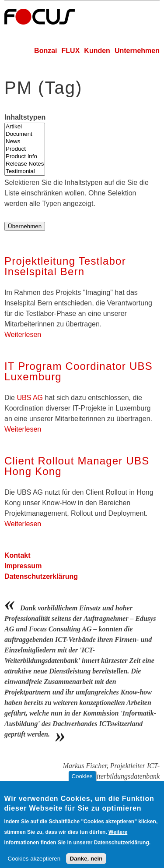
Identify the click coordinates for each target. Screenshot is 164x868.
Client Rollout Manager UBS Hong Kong (77, 466)
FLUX (71, 51)
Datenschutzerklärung (41, 576)
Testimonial (25, 172)
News (25, 142)
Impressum (23, 566)
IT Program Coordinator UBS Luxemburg (79, 371)
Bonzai (45, 51)
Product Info (25, 157)
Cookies (82, 782)
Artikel (25, 127)
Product (25, 149)
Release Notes (25, 164)
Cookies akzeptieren (34, 865)
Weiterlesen (23, 335)
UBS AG (30, 398)
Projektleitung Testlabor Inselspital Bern (65, 266)
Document (25, 134)
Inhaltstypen (25, 117)
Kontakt (17, 555)
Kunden (97, 51)
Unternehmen (137, 51)
